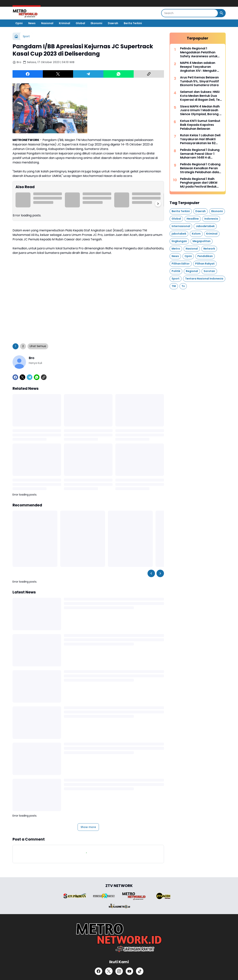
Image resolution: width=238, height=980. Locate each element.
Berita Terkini (133, 23)
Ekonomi (96, 23)
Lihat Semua (38, 346)
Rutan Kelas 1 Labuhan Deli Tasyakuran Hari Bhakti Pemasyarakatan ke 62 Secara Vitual (200, 139)
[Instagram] (119, 971)
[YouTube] (129, 971)
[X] (58, 74)
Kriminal (65, 23)
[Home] (16, 36)
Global (80, 23)
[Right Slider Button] (158, 204)
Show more (88, 827)
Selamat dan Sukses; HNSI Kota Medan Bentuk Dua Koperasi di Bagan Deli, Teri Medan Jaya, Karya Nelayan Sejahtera (201, 96)
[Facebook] (28, 74)
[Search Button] (222, 13)
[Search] (190, 13)
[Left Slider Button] (151, 573)
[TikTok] (140, 971)
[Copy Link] (149, 74)
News (32, 23)
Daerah (113, 23)
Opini (19, 23)
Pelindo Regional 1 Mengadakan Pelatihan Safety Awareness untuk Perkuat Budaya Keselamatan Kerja (199, 52)
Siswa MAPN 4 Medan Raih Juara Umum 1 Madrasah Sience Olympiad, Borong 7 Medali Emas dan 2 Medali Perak (201, 110)
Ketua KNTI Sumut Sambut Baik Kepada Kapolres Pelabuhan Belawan (200, 125)
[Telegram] (88, 74)
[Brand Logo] (75, 896)
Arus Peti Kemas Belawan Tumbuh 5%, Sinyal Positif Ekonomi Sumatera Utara (199, 81)
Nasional (47, 23)
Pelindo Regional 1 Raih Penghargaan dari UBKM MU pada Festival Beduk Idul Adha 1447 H (199, 183)
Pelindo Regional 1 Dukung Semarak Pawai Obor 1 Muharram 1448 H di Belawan (200, 154)
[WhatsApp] (119, 74)
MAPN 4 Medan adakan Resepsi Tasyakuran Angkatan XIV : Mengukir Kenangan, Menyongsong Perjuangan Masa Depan (200, 67)
